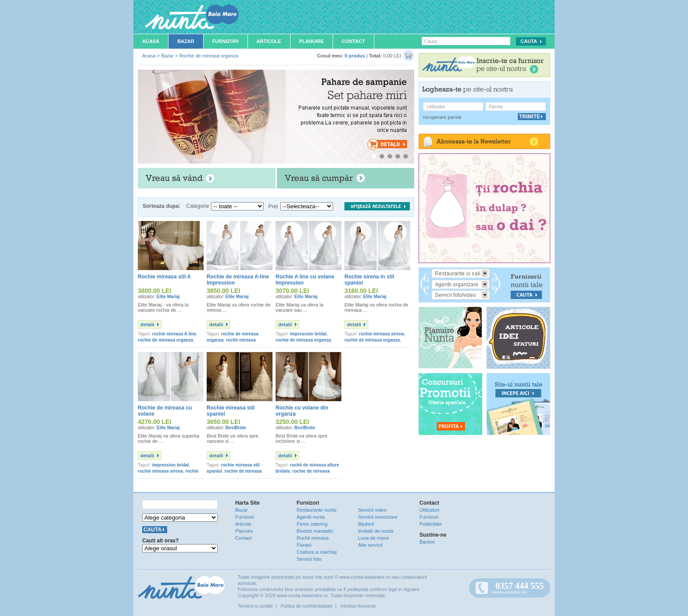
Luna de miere (373, 538)
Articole (269, 41)
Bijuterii (366, 524)
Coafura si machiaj (317, 552)
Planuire (312, 41)
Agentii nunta (311, 517)
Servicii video (372, 510)
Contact (353, 41)
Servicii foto (309, 559)
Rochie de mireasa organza (209, 56)
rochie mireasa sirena (382, 334)
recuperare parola (442, 117)
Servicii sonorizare (378, 517)
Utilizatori (429, 510)
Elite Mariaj (168, 297)
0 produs (355, 56)
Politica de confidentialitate (307, 606)
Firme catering (312, 524)
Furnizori (226, 41)
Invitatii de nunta (376, 531)
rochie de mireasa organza (165, 340)
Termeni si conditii (255, 606)
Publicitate (431, 524)
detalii (147, 324)
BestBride (236, 428)
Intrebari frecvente (358, 606)
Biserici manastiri (315, 531)
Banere (427, 542)
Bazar (186, 41)
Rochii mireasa (313, 538)
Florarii (304, 545)
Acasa (151, 41)
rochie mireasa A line (174, 334)
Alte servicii (370, 545)
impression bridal (308, 334)
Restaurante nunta (317, 510)
